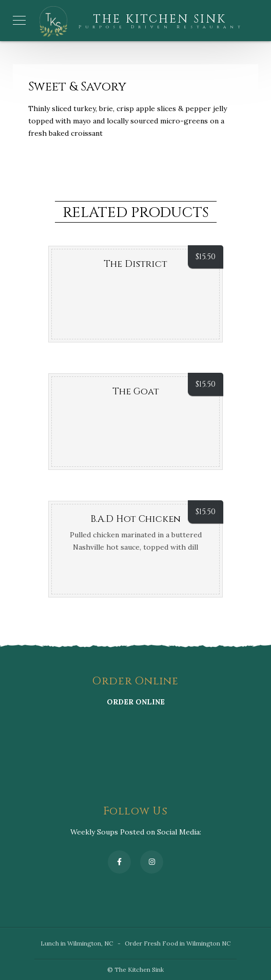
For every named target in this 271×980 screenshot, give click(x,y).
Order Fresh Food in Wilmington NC (178, 943)
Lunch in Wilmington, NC (77, 943)
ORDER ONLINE (136, 702)
